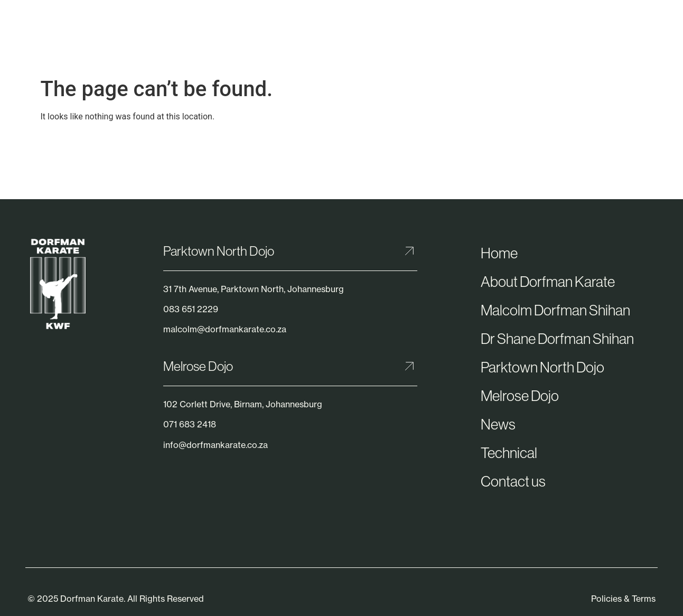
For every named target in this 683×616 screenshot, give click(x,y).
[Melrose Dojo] (409, 366)
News (498, 424)
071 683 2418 (190, 424)
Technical (509, 453)
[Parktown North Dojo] (409, 251)
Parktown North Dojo (219, 251)
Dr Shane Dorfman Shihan (557, 339)
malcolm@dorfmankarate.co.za (225, 329)
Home (499, 253)
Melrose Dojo (198, 366)
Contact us (513, 481)
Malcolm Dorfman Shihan (555, 310)
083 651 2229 (191, 309)
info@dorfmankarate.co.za (216, 445)
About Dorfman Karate (548, 282)
